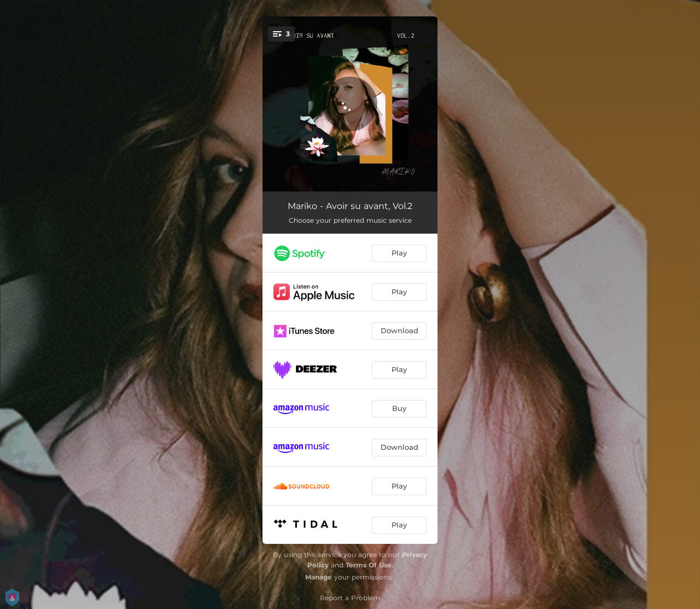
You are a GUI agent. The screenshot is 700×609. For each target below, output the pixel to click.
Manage (319, 577)
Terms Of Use (369, 565)
